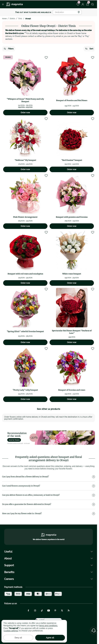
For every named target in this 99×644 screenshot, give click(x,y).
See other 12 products (49, 409)
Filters (9, 49)
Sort (89, 49)
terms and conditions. (48, 626)
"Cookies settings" (11, 631)
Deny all (18, 638)
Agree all (50, 638)
